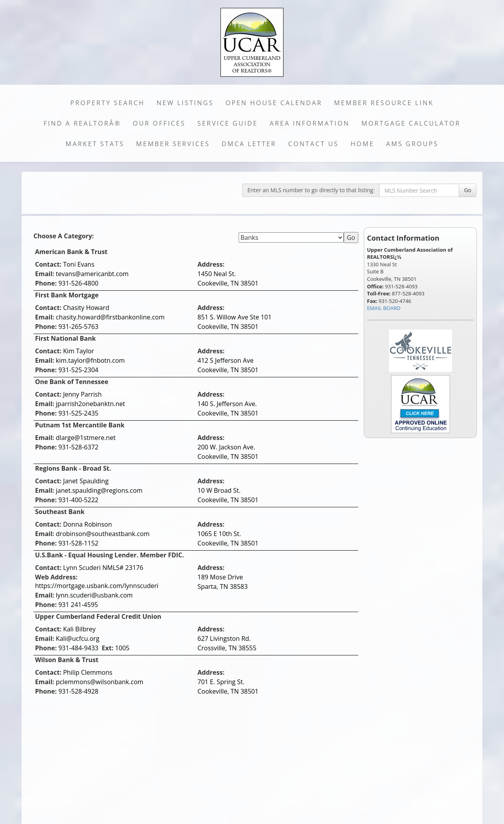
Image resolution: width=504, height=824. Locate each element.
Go (468, 190)
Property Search (108, 103)
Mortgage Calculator (411, 123)
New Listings (185, 103)
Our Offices (159, 123)
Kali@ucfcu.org (78, 638)
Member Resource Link (384, 103)
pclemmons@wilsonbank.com (100, 682)
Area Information (310, 123)
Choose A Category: (65, 236)
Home (362, 144)
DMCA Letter (249, 144)
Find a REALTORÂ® (82, 123)
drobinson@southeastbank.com (103, 534)
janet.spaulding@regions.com (99, 490)
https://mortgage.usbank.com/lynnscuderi (97, 586)
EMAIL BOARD (384, 308)
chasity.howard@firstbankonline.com (110, 317)
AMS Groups (412, 144)
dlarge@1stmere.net (86, 438)
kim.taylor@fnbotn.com (90, 360)
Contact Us (314, 144)
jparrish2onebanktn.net (91, 404)
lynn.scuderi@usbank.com (94, 595)
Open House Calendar (274, 103)
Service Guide (228, 123)
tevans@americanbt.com (92, 274)
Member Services (173, 144)
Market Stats (95, 144)
